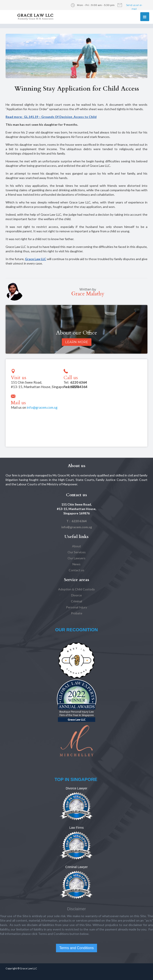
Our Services (77, 552)
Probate (77, 613)
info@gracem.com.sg (42, 407)
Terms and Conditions (77, 948)
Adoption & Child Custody (76, 589)
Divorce (76, 595)
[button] (145, 17)
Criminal (76, 601)
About (76, 546)
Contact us (76, 570)
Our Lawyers (76, 558)
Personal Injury (76, 607)
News (76, 564)
